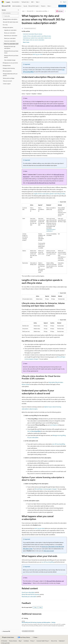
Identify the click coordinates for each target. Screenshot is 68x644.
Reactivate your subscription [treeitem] (11, 36)
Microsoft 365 (30, 11)
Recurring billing (36, 431)
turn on (29, 431)
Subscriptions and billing (42, 11)
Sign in (65, 2)
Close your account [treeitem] (7, 81)
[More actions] (65, 11)
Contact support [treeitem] (7, 84)
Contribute (26, 641)
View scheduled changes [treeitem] (10, 60)
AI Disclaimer (4, 641)
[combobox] (10, 13)
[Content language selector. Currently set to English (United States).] (8, 637)
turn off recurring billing (59, 444)
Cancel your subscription (28, 592)
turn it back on (54, 425)
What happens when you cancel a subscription (34, 40)
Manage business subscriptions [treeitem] (10, 19)
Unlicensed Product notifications (51, 230)
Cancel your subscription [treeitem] (10, 41)
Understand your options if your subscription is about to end (37, 38)
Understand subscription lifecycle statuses (33, 34)
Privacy (32, 641)
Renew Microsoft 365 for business (31, 594)
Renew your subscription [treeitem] (10, 33)
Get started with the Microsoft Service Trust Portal (41, 183)
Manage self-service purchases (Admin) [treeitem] (11, 56)
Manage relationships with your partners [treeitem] (10, 75)
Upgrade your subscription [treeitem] (10, 30)
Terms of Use (54, 641)
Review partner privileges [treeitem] (9, 78)
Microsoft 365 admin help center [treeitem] (11, 22)
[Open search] (61, 2)
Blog (20, 641)
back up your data (38, 54)
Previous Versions (13, 641)
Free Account (62, 6)
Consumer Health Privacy (42, 641)
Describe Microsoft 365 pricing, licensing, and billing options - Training (38, 622)
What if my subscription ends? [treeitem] (11, 44)
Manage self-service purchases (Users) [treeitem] (11, 52)
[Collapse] (18, 10)
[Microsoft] (3, 2)
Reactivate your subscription (29, 596)
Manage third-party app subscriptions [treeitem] (10, 47)
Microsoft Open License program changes (45, 489)
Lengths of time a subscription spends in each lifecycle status (37, 36)
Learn (23, 11)
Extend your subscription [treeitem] (10, 38)
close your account (49, 551)
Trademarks (61, 641)
